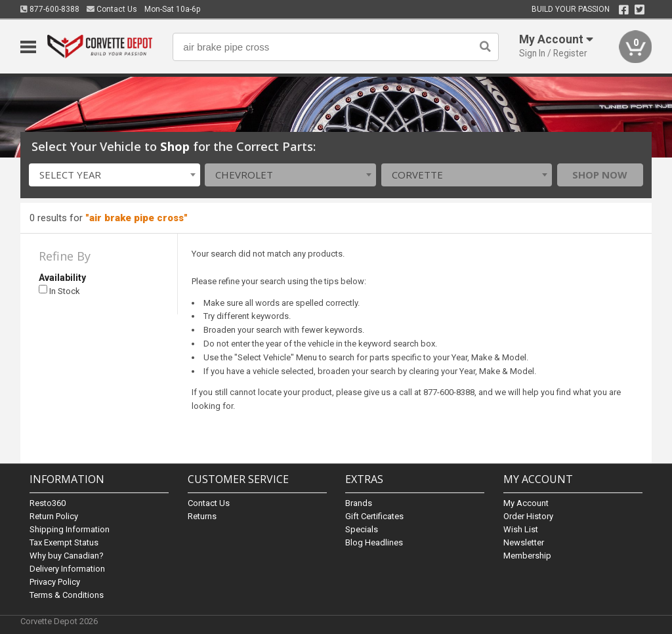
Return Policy (54, 516)
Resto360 (48, 503)
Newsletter (524, 542)
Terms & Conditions (67, 595)
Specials (362, 529)
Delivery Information (67, 569)
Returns (202, 516)
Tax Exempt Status (64, 542)
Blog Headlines (374, 542)
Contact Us (112, 9)
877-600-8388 (50, 9)
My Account (526, 503)
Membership (527, 556)
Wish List (521, 529)
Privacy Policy (55, 582)
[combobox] (115, 175)
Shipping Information (70, 529)
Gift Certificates (374, 516)
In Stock (59, 290)
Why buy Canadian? (67, 556)
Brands (359, 503)
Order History (528, 516)
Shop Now (600, 175)
